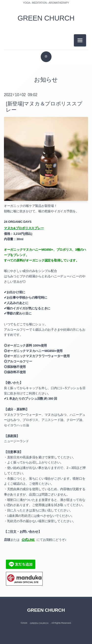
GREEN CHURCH (46, 18)
